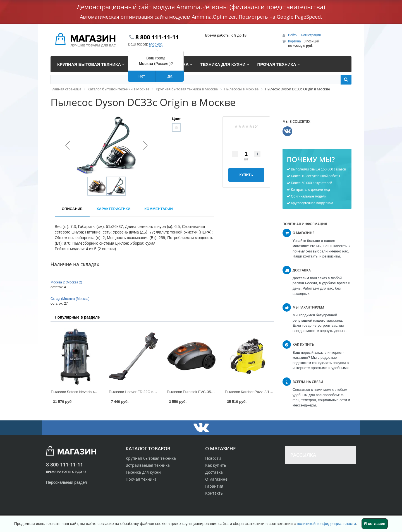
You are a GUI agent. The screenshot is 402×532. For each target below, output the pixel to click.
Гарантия (214, 486)
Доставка (214, 472)
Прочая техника (141, 479)
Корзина (295, 41)
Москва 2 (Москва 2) (66, 282)
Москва (156, 44)
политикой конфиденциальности (326, 524)
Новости (213, 458)
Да (170, 76)
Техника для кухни (143, 472)
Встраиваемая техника (148, 465)
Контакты (214, 493)
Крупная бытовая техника (151, 458)
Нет (142, 76)
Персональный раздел (66, 482)
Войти (293, 35)
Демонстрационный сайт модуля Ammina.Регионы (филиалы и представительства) (201, 7)
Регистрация (311, 35)
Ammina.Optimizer (214, 17)
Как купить (216, 465)
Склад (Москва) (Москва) (70, 299)
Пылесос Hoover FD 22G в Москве (138, 392)
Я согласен (375, 524)
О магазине (216, 479)
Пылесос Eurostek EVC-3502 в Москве (199, 392)
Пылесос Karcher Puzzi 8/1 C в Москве (257, 392)
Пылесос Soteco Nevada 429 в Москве (83, 392)
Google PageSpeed (299, 17)
